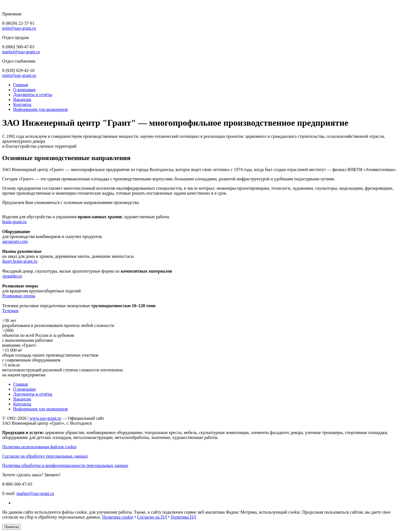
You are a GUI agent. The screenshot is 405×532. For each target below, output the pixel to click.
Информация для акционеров (41, 109)
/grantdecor (12, 276)
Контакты (22, 104)
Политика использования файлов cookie (39, 447)
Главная (21, 85)
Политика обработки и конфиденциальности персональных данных (65, 465)
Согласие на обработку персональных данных (45, 456)
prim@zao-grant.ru (19, 28)
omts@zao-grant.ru (19, 75)
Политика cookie (118, 517)
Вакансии (22, 100)
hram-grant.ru (14, 222)
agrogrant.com (15, 241)
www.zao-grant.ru (45, 418)
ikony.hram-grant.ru (20, 261)
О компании (24, 90)
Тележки (10, 311)
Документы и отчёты (33, 95)
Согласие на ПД (152, 517)
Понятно (12, 527)
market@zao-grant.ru (21, 52)
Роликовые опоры (19, 296)
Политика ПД (183, 517)
